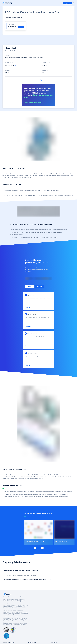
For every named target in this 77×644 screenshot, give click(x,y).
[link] (30, 286)
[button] (68, 3)
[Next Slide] (42, 548)
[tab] (38, 548)
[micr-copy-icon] (49, 65)
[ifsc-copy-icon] (15, 65)
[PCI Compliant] (6, 630)
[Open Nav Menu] (74, 3)
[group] (38, 532)
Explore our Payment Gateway (33, 102)
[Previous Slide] (35, 548)
